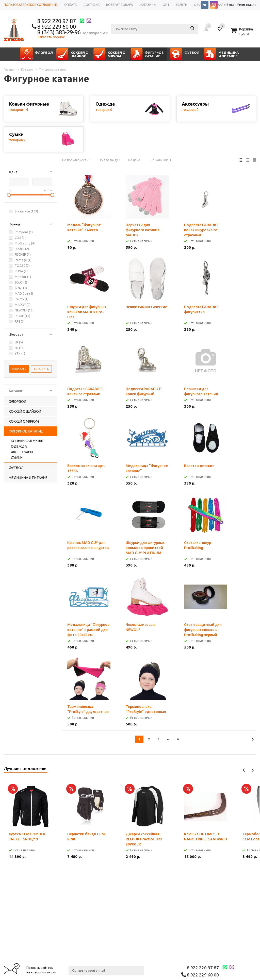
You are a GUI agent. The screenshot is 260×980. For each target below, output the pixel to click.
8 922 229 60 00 (57, 27)
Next (253, 770)
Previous (244, 770)
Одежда (19, 446)
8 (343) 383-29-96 (59, 32)
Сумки (17, 458)
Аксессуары (22, 452)
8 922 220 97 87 (57, 21)
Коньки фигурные (27, 441)
